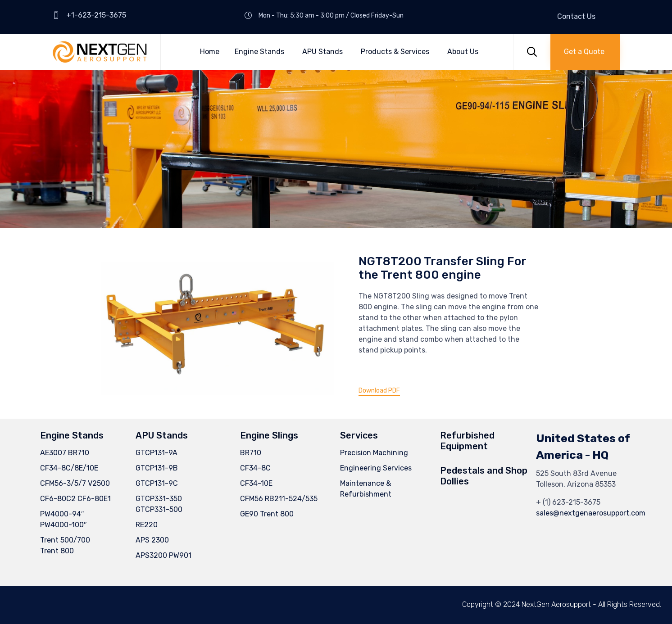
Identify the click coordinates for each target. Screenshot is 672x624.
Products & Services (395, 52)
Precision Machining (374, 453)
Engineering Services (376, 468)
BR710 (251, 453)
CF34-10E (256, 483)
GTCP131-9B (157, 468)
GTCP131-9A (157, 453)
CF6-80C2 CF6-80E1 (75, 499)
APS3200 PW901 (163, 555)
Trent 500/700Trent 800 (65, 545)
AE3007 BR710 (65, 453)
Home (210, 52)
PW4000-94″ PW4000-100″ (64, 519)
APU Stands (322, 52)
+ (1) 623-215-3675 (568, 502)
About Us (463, 52)
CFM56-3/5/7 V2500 (75, 483)
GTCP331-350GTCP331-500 (159, 504)
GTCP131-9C (157, 483)
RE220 (147, 525)
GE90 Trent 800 (267, 514)
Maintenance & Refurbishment (366, 489)
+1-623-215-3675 (96, 15)
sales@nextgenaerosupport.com (591, 513)
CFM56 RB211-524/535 (279, 499)
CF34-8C (255, 468)
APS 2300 (152, 540)
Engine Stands (259, 52)
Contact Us (576, 16)
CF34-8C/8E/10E (69, 468)
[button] (585, 52)
